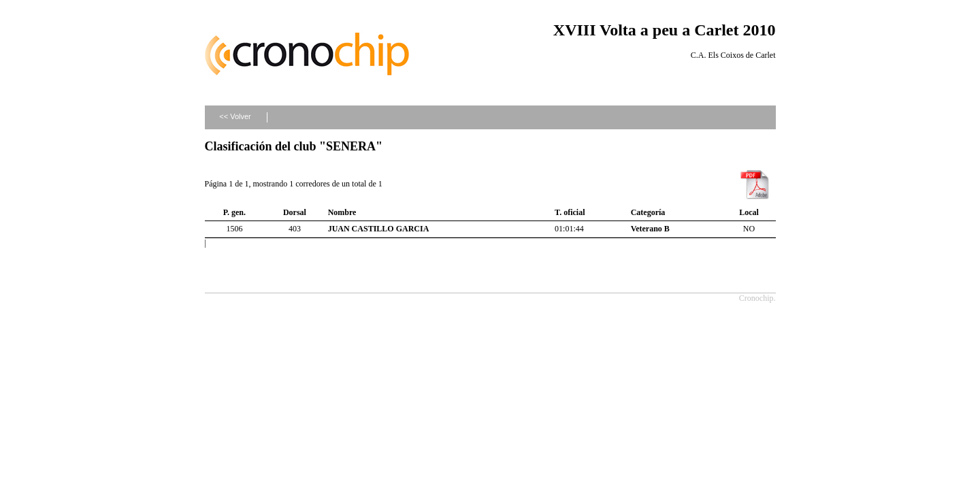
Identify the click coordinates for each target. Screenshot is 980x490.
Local (749, 212)
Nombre (342, 212)
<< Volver (235, 116)
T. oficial (570, 212)
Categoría (648, 212)
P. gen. (234, 212)
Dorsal (295, 212)
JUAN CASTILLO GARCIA (379, 229)
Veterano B (650, 229)
